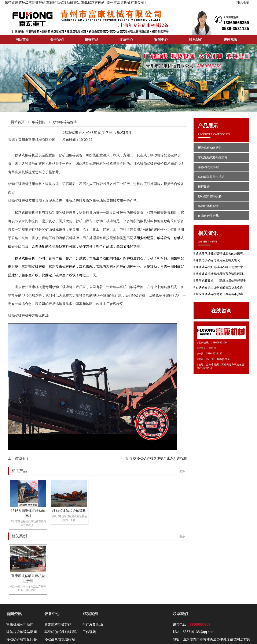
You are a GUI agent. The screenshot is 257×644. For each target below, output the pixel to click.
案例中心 (161, 40)
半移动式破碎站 (208, 167)
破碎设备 (204, 187)
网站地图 (242, 3)
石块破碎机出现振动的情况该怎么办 (219, 287)
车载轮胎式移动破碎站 (63, 3)
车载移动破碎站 (93, 3)
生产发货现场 (93, 624)
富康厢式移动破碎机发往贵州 (28, 578)
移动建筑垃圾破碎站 (211, 177)
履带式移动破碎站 (210, 148)
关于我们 (57, 40)
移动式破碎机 (62, 287)
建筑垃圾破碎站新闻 (22, 632)
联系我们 (196, 40)
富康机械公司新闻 (20, 624)
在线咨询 (221, 311)
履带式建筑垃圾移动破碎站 (25, 3)
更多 (182, 471)
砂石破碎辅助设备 (210, 196)
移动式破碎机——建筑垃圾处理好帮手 (221, 280)
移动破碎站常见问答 (22, 639)
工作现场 (89, 632)
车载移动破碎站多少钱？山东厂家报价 (158, 458)
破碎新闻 (39, 122)
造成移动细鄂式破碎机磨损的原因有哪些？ (224, 253)
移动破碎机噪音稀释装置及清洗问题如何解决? (226, 274)
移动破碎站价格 (65, 122)
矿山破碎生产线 (208, 216)
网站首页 (22, 40)
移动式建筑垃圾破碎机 (69, 511)
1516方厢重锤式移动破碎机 (28, 513)
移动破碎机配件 (208, 206)
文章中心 (126, 40)
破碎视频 (230, 40)
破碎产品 (92, 40)
